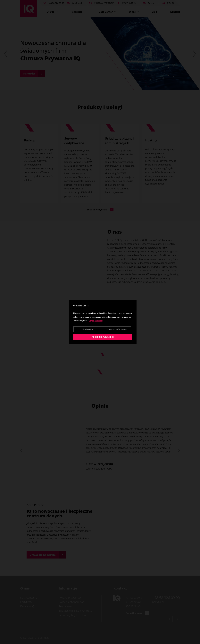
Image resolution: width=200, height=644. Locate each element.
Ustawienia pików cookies (117, 329)
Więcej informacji (96, 321)
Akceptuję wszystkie (103, 337)
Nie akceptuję (88, 329)
